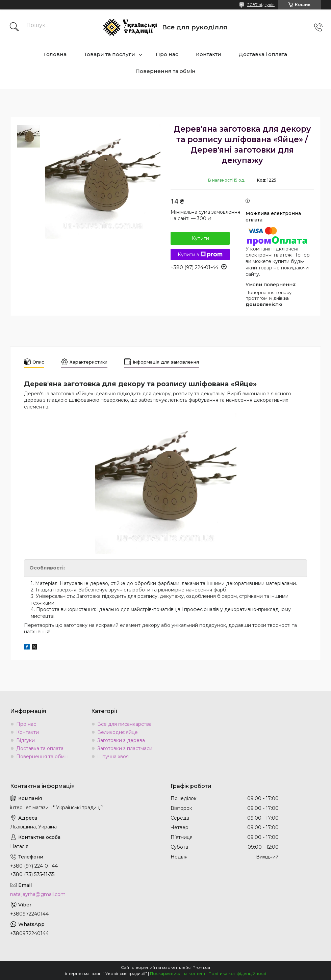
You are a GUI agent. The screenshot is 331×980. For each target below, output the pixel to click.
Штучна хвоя (113, 757)
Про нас (167, 54)
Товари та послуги (110, 54)
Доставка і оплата (263, 54)
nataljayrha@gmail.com (38, 894)
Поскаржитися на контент (178, 973)
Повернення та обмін (165, 71)
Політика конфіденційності (237, 973)
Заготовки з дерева (121, 740)
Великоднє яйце (118, 732)
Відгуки (26, 740)
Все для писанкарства (124, 724)
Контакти (209, 54)
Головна (55, 54)
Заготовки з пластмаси (125, 748)
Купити (200, 238)
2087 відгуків (261, 5)
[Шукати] (14, 27)
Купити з (200, 255)
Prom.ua (201, 967)
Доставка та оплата (40, 748)
